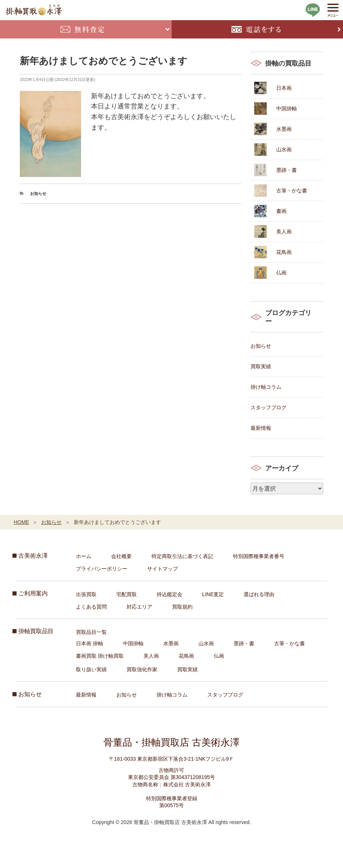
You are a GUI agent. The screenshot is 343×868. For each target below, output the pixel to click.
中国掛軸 (287, 108)
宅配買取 (127, 594)
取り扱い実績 (91, 669)
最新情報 (261, 428)
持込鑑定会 (169, 594)
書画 (281, 211)
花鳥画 (284, 252)
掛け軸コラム (266, 387)
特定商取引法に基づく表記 (182, 556)
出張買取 (86, 594)
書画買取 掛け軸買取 (100, 656)
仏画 (281, 273)
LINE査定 (213, 594)
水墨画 (284, 129)
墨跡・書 (287, 170)
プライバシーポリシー (102, 569)
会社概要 (121, 556)
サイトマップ (163, 569)
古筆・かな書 (292, 191)
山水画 (284, 149)
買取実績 (261, 366)
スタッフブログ (269, 407)
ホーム (84, 556)
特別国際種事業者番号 (259, 556)
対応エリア (139, 607)
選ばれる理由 (259, 594)
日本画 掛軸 (90, 643)
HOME (21, 522)
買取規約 (182, 607)
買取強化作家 (142, 669)
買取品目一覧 (91, 632)
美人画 (284, 232)
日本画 (284, 88)
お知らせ (38, 193)
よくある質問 (91, 607)
